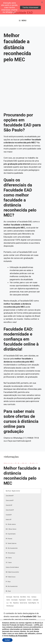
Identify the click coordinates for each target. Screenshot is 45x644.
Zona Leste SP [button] (10, 492)
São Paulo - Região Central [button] (13, 482)
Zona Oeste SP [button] (10, 501)
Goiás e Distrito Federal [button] (12, 559)
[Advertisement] (22, 80)
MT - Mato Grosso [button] (11, 568)
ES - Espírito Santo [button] (11, 525)
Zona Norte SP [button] (10, 487)
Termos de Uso (18, 640)
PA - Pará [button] (8, 583)
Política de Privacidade (31, 638)
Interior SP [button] (9, 511)
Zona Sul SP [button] (9, 497)
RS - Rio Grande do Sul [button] (12, 540)
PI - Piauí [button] (8, 573)
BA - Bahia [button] (9, 549)
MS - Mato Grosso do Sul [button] (12, 563)
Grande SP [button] (9, 506)
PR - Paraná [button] (9, 530)
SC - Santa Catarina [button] (11, 535)
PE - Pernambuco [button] (10, 544)
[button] (40, 639)
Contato (29, 640)
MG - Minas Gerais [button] (11, 521)
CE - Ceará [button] (9, 554)
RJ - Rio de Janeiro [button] (11, 516)
